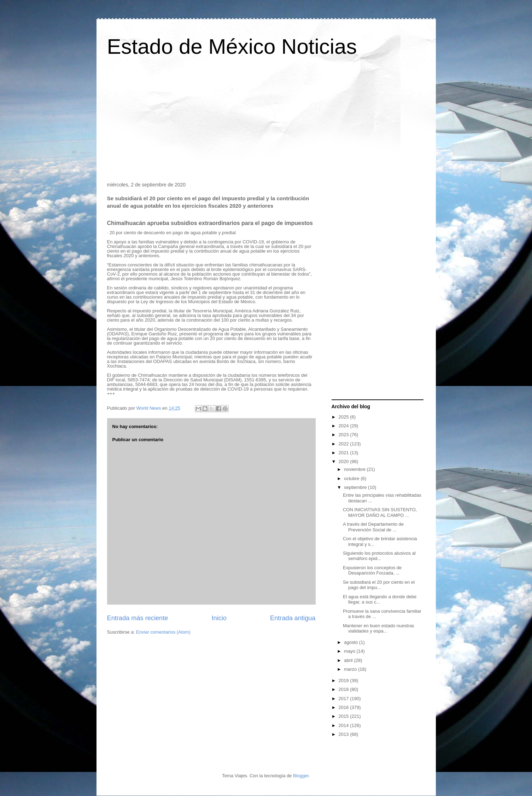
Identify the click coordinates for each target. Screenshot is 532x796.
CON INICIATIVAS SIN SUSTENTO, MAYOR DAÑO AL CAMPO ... (380, 512)
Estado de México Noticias (232, 47)
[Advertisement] (266, 122)
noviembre (355, 469)
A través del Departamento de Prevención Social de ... (373, 527)
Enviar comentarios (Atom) (163, 632)
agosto (352, 642)
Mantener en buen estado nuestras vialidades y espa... (379, 628)
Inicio (219, 618)
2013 (344, 734)
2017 (344, 699)
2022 (344, 444)
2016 (344, 707)
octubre (352, 478)
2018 (344, 689)
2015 (344, 716)
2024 (344, 426)
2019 (344, 680)
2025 (344, 417)
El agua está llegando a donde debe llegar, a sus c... (380, 599)
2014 (344, 725)
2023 (344, 435)
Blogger (301, 776)
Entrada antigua (293, 618)
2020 (344, 462)
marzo (351, 669)
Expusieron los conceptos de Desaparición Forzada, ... (372, 570)
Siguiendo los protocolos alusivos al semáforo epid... (379, 556)
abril (349, 660)
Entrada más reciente (138, 618)
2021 (344, 453)
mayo (350, 651)
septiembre (356, 487)
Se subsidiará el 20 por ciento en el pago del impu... (379, 585)
